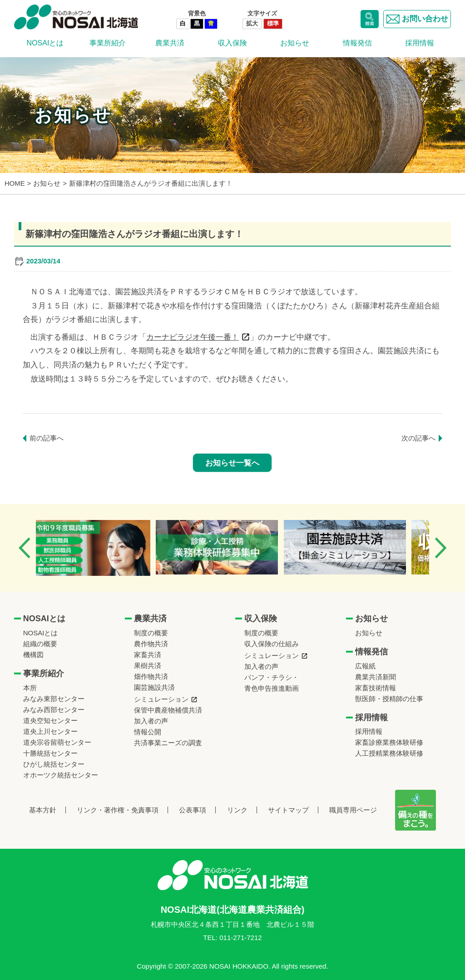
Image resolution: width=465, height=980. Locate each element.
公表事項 (193, 810)
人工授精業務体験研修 (389, 753)
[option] (101, 548)
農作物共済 (151, 644)
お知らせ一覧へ (232, 463)
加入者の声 (151, 721)
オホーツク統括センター (61, 775)
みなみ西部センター (54, 710)
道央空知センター (50, 720)
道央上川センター (50, 731)
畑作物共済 (151, 676)
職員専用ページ (353, 810)
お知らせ (295, 43)
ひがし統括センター (54, 764)
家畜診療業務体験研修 (389, 742)
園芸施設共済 (154, 687)
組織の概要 (40, 644)
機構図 (33, 655)
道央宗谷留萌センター (57, 742)
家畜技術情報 (376, 688)
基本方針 (43, 810)
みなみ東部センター (54, 699)
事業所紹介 (108, 43)
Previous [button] (25, 548)
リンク (237, 810)
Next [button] (440, 548)
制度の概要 (151, 633)
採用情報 (420, 43)
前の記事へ (47, 438)
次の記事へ (418, 438)
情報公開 (148, 732)
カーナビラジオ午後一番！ (193, 337)
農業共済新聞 (376, 677)
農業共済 (170, 43)
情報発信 (357, 43)
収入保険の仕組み (272, 644)
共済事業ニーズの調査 (168, 743)
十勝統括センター (50, 753)
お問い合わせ (417, 19)
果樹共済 (148, 666)
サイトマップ (288, 810)
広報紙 (365, 666)
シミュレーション (161, 699)
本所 (30, 688)
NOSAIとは (45, 43)
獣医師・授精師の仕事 (389, 699)
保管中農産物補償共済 (168, 710)
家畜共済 (148, 655)
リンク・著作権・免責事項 (118, 810)
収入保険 (232, 43)
